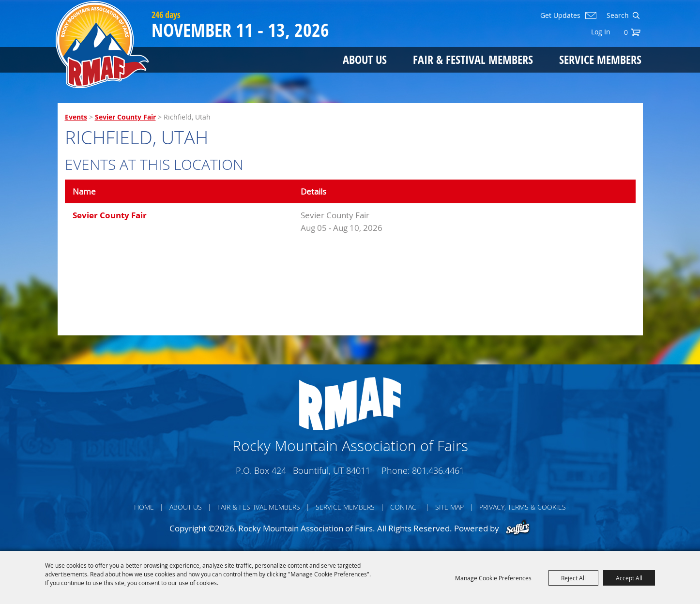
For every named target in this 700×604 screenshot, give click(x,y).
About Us (365, 59)
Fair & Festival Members (473, 59)
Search (636, 15)
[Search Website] (617, 15)
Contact (405, 507)
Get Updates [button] (560, 15)
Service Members (600, 59)
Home (144, 507)
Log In (601, 32)
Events (76, 117)
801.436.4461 (438, 470)
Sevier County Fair (125, 117)
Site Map (449, 507)
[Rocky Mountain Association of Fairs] (102, 45)
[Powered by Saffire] (518, 528)
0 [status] (626, 32)
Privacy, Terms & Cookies (523, 507)
